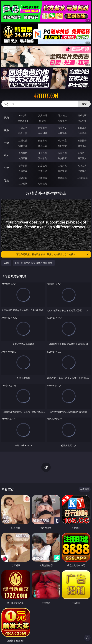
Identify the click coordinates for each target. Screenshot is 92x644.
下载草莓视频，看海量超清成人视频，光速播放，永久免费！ (53, 254)
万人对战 (62, 115)
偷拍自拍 (43, 140)
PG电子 (23, 115)
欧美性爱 (82, 140)
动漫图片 (82, 153)
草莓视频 (62, 178)
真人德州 (43, 115)
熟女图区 (62, 158)
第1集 (6, 263)
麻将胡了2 (23, 121)
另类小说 (43, 171)
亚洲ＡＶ (23, 128)
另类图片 (82, 158)
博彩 (6, 118)
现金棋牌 (62, 121)
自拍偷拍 (43, 128)
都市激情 (23, 166)
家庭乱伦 (43, 166)
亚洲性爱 (23, 140)
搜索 (84, 104)
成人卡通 (62, 140)
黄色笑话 (62, 171)
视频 (6, 130)
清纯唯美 (43, 158)
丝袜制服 (43, 133)
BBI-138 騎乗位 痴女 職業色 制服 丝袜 (34, 263)
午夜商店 (43, 178)
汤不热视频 (82, 178)
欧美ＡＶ (62, 128)
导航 (6, 180)
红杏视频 (23, 183)
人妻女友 (62, 166)
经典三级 (43, 146)
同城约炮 (23, 178)
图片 (6, 155)
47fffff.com (46, 96)
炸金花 (43, 121)
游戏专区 (82, 115)
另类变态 (82, 146)
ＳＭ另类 (82, 133)
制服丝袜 (23, 146)
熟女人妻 (23, 133)
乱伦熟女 (62, 146)
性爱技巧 (82, 171)
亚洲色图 (43, 153)
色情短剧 (43, 183)
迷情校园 (23, 171)
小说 (6, 168)
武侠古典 (82, 166)
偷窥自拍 (23, 153)
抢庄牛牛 (82, 121)
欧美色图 (62, 153)
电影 (6, 143)
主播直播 (62, 133)
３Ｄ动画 (82, 128)
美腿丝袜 (23, 158)
